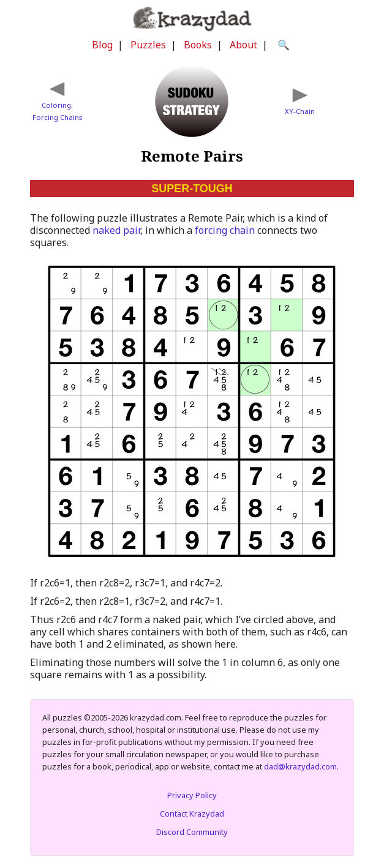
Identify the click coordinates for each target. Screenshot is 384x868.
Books (198, 45)
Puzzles (148, 45)
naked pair (116, 230)
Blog (102, 45)
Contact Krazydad (192, 814)
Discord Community (192, 832)
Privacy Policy (192, 795)
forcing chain (225, 230)
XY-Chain (300, 111)
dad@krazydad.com (300, 766)
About (243, 45)
